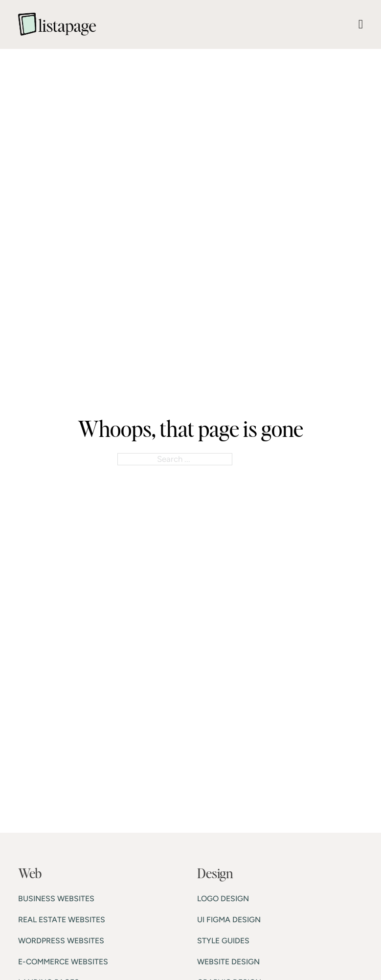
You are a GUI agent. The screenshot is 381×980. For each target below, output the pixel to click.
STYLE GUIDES (223, 941)
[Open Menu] (361, 24)
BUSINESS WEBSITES (56, 899)
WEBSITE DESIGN (228, 962)
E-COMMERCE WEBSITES (63, 962)
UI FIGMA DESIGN (229, 920)
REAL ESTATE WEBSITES (62, 920)
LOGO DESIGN (223, 899)
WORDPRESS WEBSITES (61, 941)
